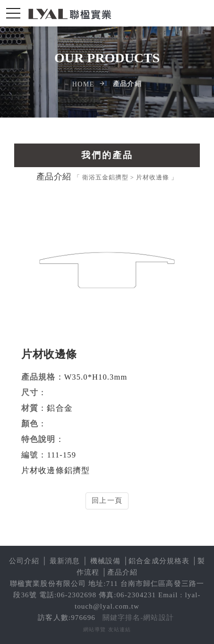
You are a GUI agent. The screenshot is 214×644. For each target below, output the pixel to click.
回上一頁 (107, 500)
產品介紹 (123, 572)
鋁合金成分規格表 (159, 561)
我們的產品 (107, 155)
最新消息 (65, 561)
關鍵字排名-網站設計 (138, 618)
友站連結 (120, 629)
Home (83, 84)
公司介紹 (24, 561)
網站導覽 (95, 629)
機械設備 (106, 561)
